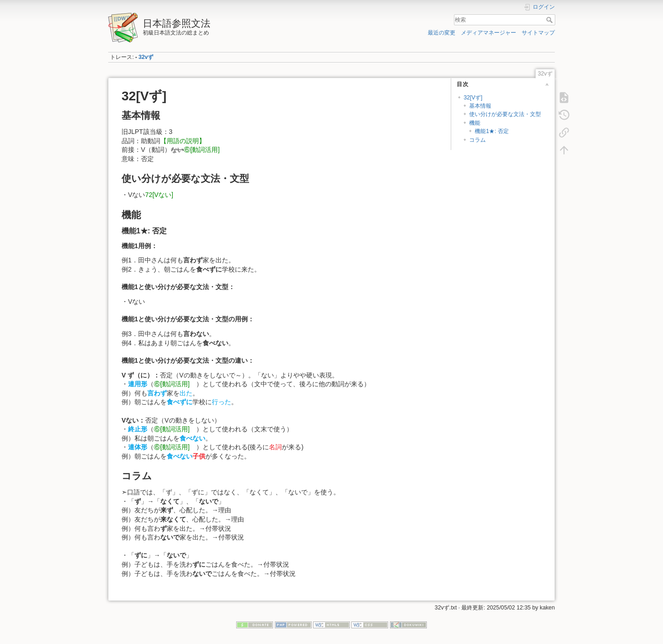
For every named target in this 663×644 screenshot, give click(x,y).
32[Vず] (473, 98)
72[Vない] (159, 195)
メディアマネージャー (489, 33)
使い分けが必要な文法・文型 (505, 114)
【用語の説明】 (183, 141)
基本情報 (480, 106)
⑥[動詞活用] (205, 150)
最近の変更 (442, 33)
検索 (550, 20)
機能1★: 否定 (492, 131)
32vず (146, 57)
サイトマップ (538, 33)
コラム (477, 140)
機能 (475, 123)
